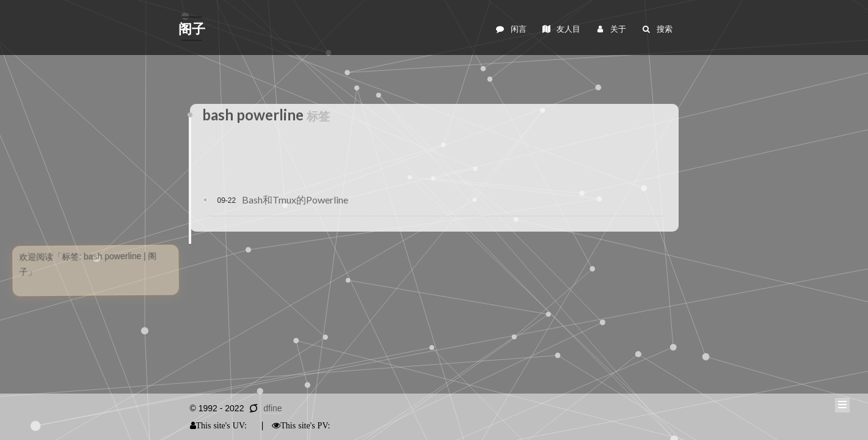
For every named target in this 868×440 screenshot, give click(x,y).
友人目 (561, 29)
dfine (272, 408)
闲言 (511, 29)
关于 (611, 29)
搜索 (656, 29)
